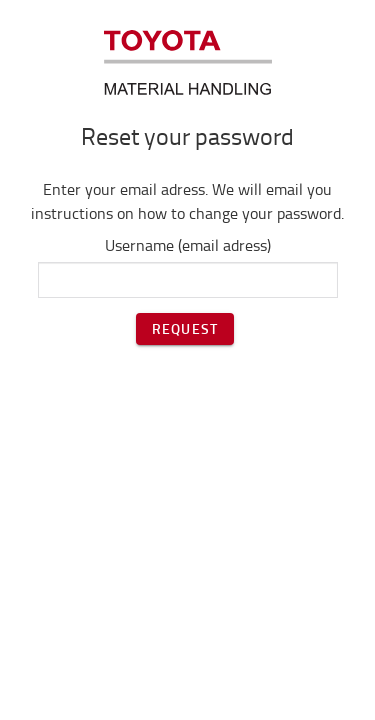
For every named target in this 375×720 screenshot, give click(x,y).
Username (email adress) (188, 245)
